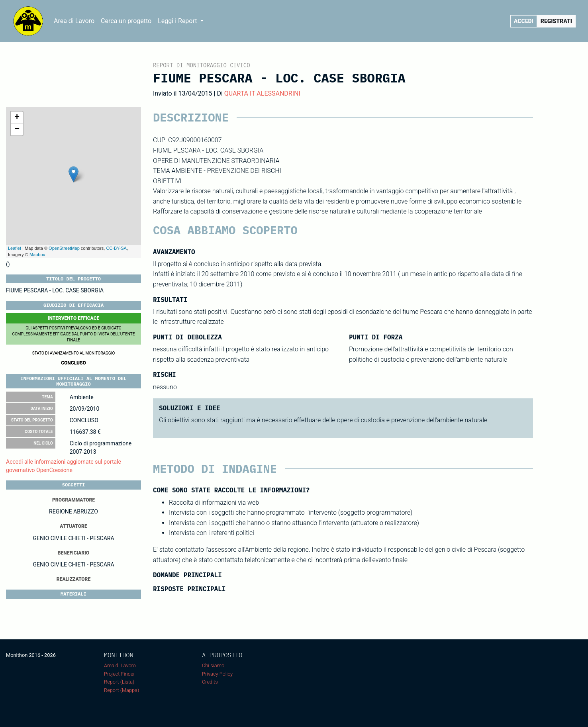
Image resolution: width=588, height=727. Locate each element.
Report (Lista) (119, 682)
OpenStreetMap (64, 248)
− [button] (17, 129)
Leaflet (15, 248)
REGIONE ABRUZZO (73, 511)
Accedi (524, 21)
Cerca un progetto (126, 21)
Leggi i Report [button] (178, 21)
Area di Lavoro (74, 21)
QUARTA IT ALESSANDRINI (262, 93)
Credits (210, 682)
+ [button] (17, 118)
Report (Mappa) (122, 690)
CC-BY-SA (116, 248)
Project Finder (120, 674)
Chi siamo (213, 665)
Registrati (556, 21)
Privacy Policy (217, 674)
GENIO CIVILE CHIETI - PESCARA (73, 538)
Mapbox (37, 255)
